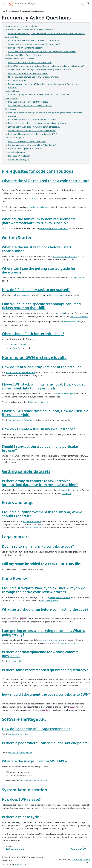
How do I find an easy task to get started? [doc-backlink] (36, 290)
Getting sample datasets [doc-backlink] (26, 471)
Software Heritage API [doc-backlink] (24, 719)
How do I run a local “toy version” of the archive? (30, 62)
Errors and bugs (12, 91)
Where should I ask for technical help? (25, 55)
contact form (11, 348)
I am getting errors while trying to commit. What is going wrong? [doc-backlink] (43, 633)
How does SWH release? (19, 156)
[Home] (4, 11)
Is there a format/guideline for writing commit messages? (34, 127)
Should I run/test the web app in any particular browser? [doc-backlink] (40, 448)
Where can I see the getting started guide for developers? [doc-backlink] (39, 270)
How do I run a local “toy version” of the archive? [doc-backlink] (41, 367)
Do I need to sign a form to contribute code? (28, 102)
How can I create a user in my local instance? (28, 73)
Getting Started (11, 37)
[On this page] (88, 4)
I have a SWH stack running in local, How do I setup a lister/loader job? (40, 70)
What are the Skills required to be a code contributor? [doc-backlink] (46, 181)
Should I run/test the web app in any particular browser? (34, 77)
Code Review (10, 109)
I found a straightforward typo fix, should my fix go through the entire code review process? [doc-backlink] (44, 590)
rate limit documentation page (34, 781)
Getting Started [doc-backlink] (17, 238)
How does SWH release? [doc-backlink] (21, 799)
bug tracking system (79, 316)
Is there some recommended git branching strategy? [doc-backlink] (45, 670)
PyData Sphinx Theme (80, 859)
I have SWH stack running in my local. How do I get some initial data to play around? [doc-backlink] (43, 386)
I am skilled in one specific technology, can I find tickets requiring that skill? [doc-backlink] (41, 306)
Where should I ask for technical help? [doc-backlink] (33, 334)
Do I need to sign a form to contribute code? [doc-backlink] (38, 546)
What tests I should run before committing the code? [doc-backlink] (45, 609)
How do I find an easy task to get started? (27, 48)
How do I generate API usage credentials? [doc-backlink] (36, 729)
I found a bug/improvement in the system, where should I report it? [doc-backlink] (42, 514)
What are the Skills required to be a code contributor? (32, 30)
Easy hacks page (57, 295)
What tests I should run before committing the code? (32, 120)
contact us (66, 493)
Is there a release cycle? (19, 159)
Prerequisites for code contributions (21, 26)
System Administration (15, 152)
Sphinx (18, 865)
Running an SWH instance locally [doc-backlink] (34, 357)
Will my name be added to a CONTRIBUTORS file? (30, 105)
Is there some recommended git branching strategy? (32, 130)
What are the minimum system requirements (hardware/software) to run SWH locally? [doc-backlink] (39, 221)
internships (33, 199)
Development (14, 11)
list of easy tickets (23, 295)
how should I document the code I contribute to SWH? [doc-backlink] (46, 694)
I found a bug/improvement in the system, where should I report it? (39, 95)
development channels (39, 207)
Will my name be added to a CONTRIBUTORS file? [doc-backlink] (42, 564)
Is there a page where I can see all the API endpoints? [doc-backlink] (45, 743)
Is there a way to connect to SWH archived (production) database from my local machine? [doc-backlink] (40, 483)
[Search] (82, 4)
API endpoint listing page (20, 752)
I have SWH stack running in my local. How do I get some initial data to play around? (46, 66)
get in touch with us (35, 528)
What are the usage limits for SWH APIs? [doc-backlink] (35, 761)
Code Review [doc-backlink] (14, 578)
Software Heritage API (14, 138)
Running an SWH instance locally (19, 59)
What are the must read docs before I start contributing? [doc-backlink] (37, 249)
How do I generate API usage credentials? (27, 141)
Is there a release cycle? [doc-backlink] (21, 817)
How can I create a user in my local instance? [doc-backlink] (38, 429)
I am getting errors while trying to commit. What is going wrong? (37, 123)
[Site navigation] (4, 4)
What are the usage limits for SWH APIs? (26, 149)
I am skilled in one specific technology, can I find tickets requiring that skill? (42, 51)
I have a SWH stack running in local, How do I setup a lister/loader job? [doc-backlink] (45, 413)
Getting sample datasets (15, 81)
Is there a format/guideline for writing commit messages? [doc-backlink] (40, 654)
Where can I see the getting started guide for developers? (34, 44)
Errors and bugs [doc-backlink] (18, 502)
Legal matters (11, 98)
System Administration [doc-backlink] (25, 790)
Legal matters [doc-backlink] (16, 537)
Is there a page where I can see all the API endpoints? (32, 145)
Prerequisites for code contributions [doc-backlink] (38, 171)
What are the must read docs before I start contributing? (34, 41)
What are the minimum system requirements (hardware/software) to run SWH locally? (47, 33)
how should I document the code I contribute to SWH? (33, 134)
